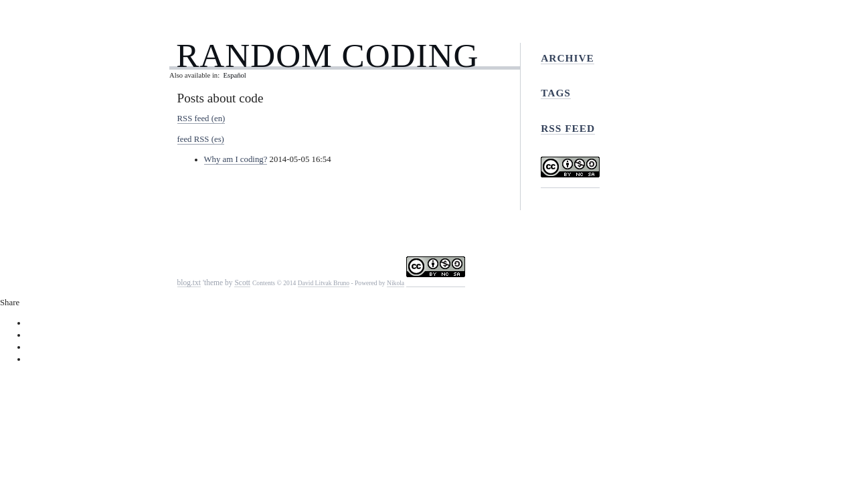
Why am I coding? (236, 159)
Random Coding (327, 55)
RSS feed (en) (201, 118)
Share (10, 303)
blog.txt (189, 283)
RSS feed (568, 128)
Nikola (396, 283)
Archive (568, 58)
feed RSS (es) (201, 139)
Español (234, 75)
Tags (556, 93)
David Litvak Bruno (324, 283)
